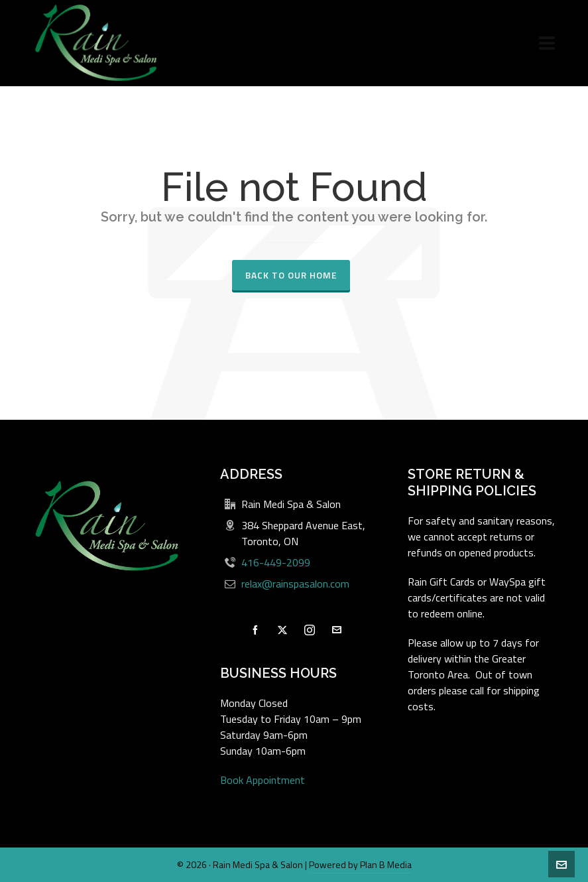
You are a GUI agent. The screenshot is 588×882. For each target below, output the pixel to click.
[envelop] (337, 630)
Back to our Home (291, 275)
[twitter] (282, 630)
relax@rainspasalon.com (295, 584)
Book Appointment (263, 780)
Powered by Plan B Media (360, 864)
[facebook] (255, 630)
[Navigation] (547, 43)
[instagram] (310, 630)
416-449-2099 (276, 562)
